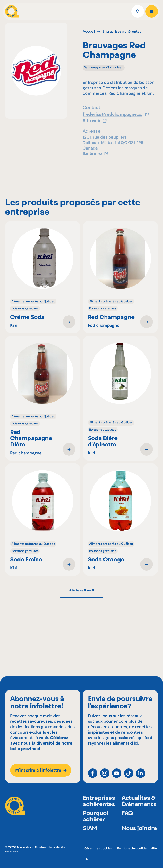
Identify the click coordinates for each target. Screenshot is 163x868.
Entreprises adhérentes (99, 810)
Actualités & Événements (139, 810)
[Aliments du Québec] (12, 11)
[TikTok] (129, 777)
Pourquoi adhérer (96, 825)
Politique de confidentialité (137, 848)
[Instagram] (105, 777)
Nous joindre (139, 837)
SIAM (90, 837)
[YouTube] (117, 777)
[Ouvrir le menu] (152, 11)
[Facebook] (93, 777)
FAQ (127, 822)
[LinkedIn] (141, 777)
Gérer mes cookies (98, 849)
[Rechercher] (138, 11)
